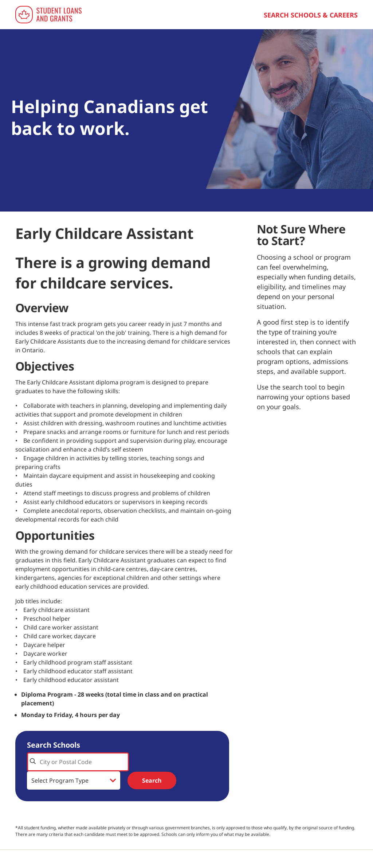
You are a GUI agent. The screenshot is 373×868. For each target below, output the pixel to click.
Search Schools (54, 745)
